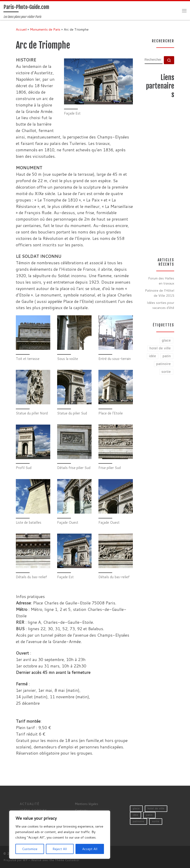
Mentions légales (87, 804)
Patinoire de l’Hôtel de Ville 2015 (160, 293)
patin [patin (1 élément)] (149, 815)
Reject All (60, 849)
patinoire (164, 364)
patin (167, 356)
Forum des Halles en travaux (161, 281)
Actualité (29, 804)
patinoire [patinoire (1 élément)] (139, 821)
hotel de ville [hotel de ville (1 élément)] (156, 808)
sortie (166, 372)
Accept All (90, 849)
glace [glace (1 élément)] (136, 808)
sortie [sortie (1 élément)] (156, 821)
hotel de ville (160, 348)
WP (25, 860)
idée (153, 356)
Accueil (21, 29)
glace (166, 340)
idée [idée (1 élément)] (136, 815)
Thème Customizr (67, 860)
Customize (30, 849)
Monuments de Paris (45, 29)
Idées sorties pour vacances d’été (161, 305)
